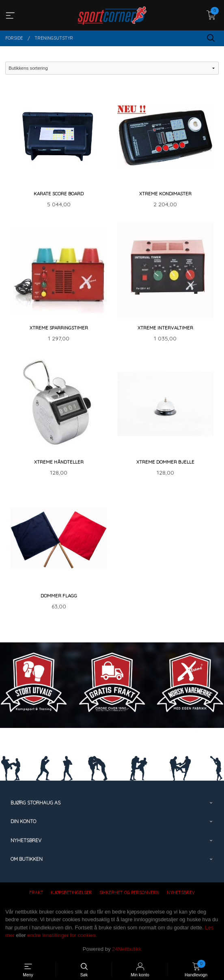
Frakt (36, 892)
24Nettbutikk (127, 949)
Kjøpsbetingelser (71, 892)
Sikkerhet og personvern (129, 892)
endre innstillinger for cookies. (62, 935)
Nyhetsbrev (181, 892)
